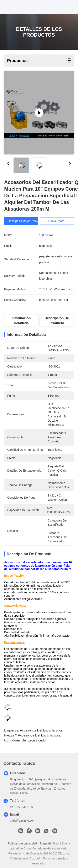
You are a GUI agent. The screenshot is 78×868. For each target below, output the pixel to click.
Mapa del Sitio (49, 843)
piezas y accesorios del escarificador (32, 735)
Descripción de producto (57, 321)
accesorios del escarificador (41, 730)
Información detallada (21, 321)
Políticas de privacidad (22, 843)
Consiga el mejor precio (23, 221)
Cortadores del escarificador (25, 740)
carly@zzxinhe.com (23, 821)
